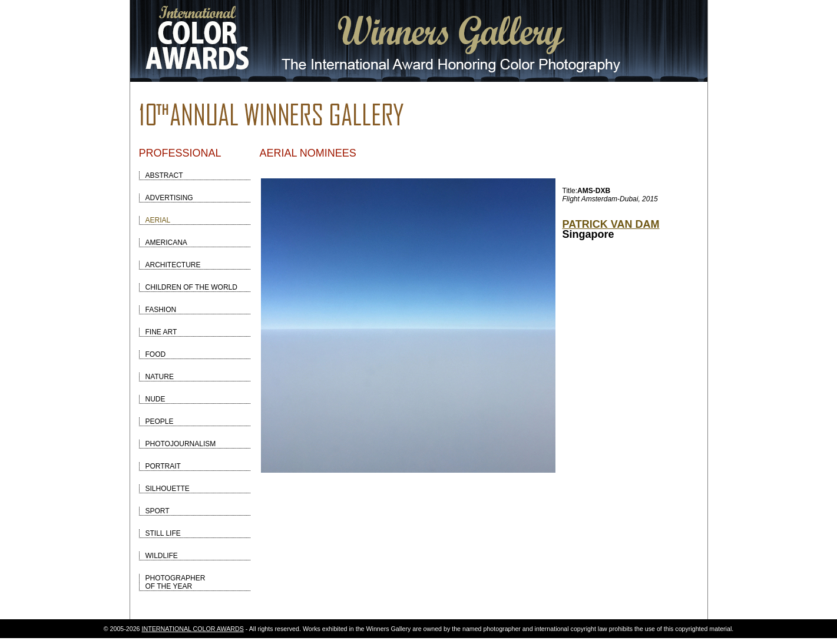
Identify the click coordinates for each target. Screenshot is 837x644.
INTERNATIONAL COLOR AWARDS (193, 629)
